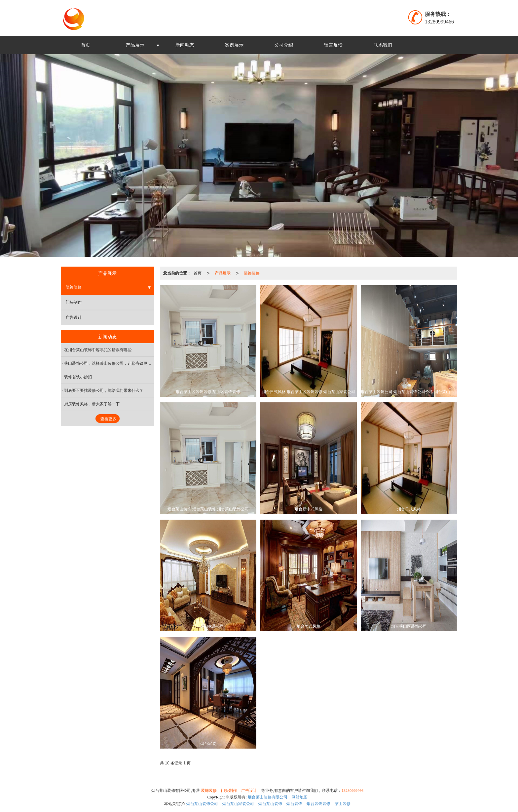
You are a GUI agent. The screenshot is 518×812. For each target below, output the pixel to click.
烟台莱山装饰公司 (202, 804)
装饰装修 (252, 273)
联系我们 (383, 45)
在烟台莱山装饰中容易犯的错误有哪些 (98, 350)
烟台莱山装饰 (270, 804)
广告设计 (74, 317)
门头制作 (74, 302)
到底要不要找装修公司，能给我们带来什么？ (104, 390)
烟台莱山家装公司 (238, 804)
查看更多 (108, 419)
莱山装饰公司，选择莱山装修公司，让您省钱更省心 (109, 363)
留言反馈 (333, 45)
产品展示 (135, 45)
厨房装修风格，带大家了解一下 (92, 404)
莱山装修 (343, 804)
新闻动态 (185, 45)
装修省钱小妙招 (78, 377)
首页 (86, 45)
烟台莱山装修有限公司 (268, 797)
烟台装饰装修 (318, 804)
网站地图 (300, 797)
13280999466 (352, 791)
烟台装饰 (294, 804)
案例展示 (234, 45)
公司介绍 (284, 45)
